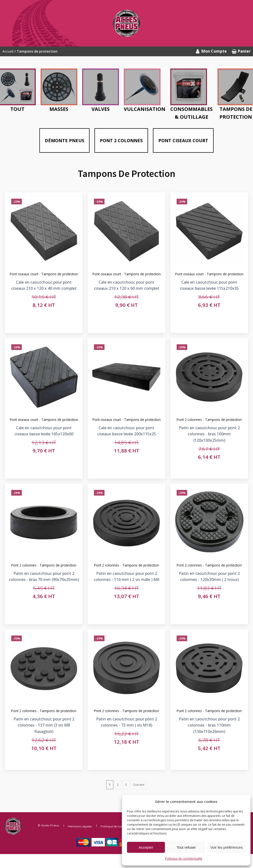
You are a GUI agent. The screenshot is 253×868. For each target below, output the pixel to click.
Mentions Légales (80, 826)
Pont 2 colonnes (121, 140)
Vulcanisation (145, 109)
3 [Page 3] (126, 785)
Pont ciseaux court (183, 140)
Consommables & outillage (191, 113)
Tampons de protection (223, 418)
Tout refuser (186, 847)
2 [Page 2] (118, 785)
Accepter (146, 847)
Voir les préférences (226, 847)
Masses (59, 109)
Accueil (8, 51)
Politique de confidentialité (184, 859)
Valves (101, 109)
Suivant (139, 785)
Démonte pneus (64, 140)
